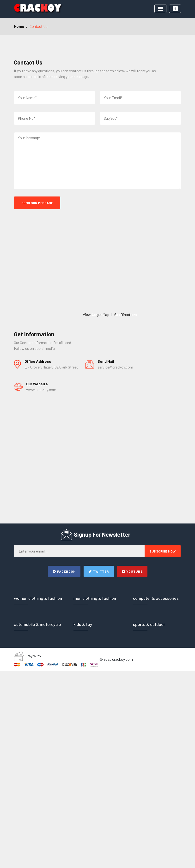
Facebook (64, 571)
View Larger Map (96, 314)
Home (19, 26)
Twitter (99, 571)
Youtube (132, 571)
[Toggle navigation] (160, 9)
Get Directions (126, 314)
